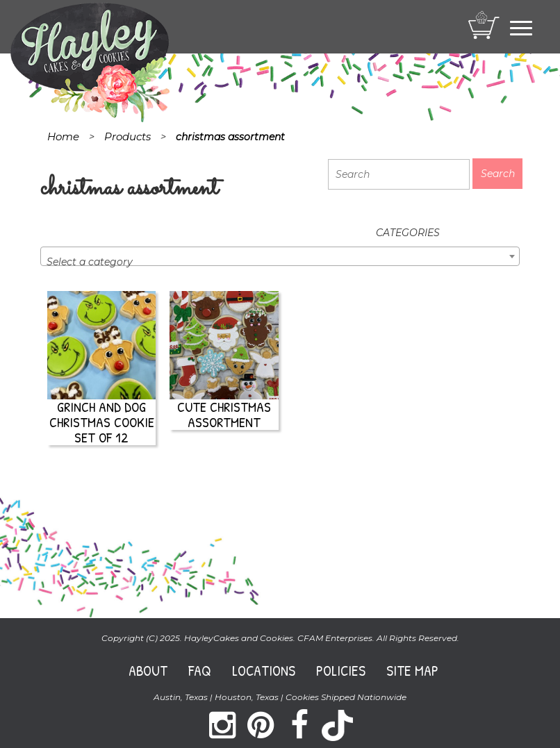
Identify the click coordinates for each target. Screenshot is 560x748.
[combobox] (280, 256)
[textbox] (280, 262)
